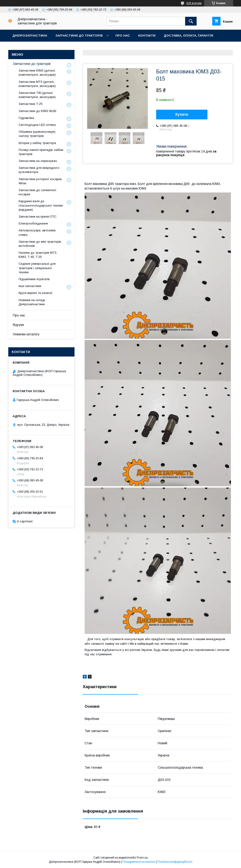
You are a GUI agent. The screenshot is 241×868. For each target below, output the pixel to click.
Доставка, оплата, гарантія (188, 36)
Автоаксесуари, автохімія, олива (37, 232)
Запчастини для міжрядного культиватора (39, 170)
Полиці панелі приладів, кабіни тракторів (41, 152)
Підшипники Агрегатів (34, 279)
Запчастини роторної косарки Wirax (40, 181)
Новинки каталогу (26, 334)
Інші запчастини (30, 286)
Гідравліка (26, 118)
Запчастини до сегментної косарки (37, 192)
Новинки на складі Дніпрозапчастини (32, 302)
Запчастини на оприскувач (38, 161)
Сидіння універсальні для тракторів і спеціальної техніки (37, 268)
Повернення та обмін (32, 47)
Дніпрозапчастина (30, 36)
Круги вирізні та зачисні (35, 293)
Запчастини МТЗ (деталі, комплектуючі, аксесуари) (37, 84)
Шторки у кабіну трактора (37, 143)
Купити (182, 114)
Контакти (147, 36)
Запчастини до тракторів (79, 36)
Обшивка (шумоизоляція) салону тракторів (37, 134)
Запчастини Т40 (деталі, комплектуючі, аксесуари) (37, 95)
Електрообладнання (33, 223)
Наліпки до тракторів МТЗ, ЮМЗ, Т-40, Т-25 (38, 255)
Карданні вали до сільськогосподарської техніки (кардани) (41, 205)
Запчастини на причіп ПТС (38, 217)
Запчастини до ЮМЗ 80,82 (37, 111)
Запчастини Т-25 (30, 104)
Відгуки (18, 325)
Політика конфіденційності (175, 862)
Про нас (123, 36)
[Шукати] (191, 21)
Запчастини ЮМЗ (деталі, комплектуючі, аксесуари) (37, 73)
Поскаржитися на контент (139, 862)
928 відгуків (194, 3)
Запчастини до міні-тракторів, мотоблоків (40, 244)
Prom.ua (142, 858)
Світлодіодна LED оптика (37, 125)
